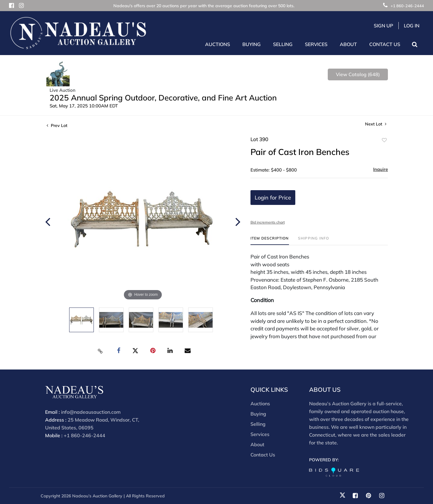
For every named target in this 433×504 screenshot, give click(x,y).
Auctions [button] (218, 44)
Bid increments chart (268, 222)
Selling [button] (283, 44)
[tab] (270, 241)
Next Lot (376, 124)
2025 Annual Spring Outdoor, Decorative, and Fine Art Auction (163, 98)
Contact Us (385, 44)
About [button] (348, 44)
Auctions (260, 404)
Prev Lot (57, 125)
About (257, 444)
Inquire (381, 169)
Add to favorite (384, 140)
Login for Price (273, 198)
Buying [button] (252, 44)
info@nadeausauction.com (91, 412)
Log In (412, 26)
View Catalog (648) (358, 74)
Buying (258, 414)
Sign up (384, 26)
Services (260, 434)
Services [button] (316, 44)
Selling (258, 424)
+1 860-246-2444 (404, 6)
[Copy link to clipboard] (100, 351)
